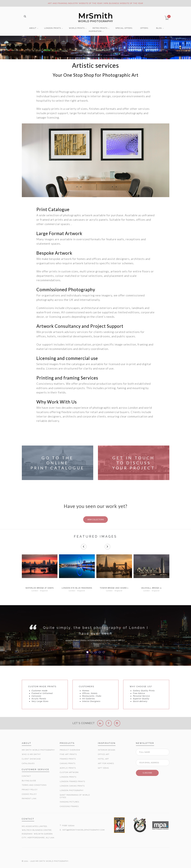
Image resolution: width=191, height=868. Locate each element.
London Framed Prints (72, 782)
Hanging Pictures (69, 802)
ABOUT (33, 28)
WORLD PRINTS (77, 28)
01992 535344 (68, 825)
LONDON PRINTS (53, 28)
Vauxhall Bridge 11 (151, 588)
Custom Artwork (69, 772)
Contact (26, 776)
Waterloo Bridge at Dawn (40, 588)
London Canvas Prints (72, 786)
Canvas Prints (68, 763)
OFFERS (144, 28)
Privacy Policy (30, 790)
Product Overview (70, 750)
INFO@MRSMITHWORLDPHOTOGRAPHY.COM (83, 830)
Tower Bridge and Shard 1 (114, 588)
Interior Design (107, 750)
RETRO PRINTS (100, 28)
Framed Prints (68, 759)
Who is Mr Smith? (31, 754)
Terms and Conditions (34, 785)
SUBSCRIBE (147, 773)
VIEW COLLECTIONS (95, 519)
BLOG (159, 28)
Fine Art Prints (68, 754)
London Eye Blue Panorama (77, 588)
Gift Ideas (103, 768)
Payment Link (29, 799)
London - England (40, 591)
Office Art (104, 754)
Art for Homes (106, 763)
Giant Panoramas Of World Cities (75, 796)
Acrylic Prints (68, 768)
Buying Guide (29, 781)
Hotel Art (103, 759)
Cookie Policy (29, 794)
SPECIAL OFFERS (124, 28)
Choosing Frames (69, 806)
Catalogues (28, 763)
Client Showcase (31, 759)
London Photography (72, 790)
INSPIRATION (95, 31)
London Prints (68, 777)
